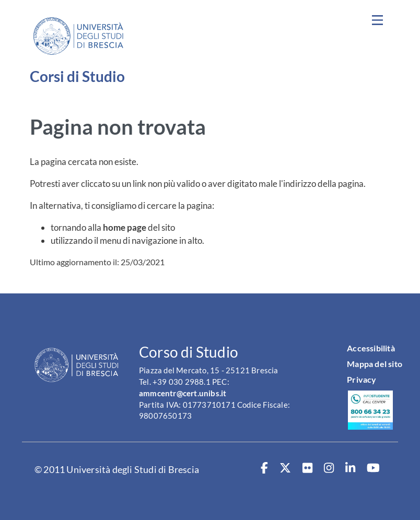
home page (125, 227)
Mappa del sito (375, 364)
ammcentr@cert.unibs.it (183, 393)
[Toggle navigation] (377, 20)
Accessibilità (371, 348)
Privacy (361, 379)
